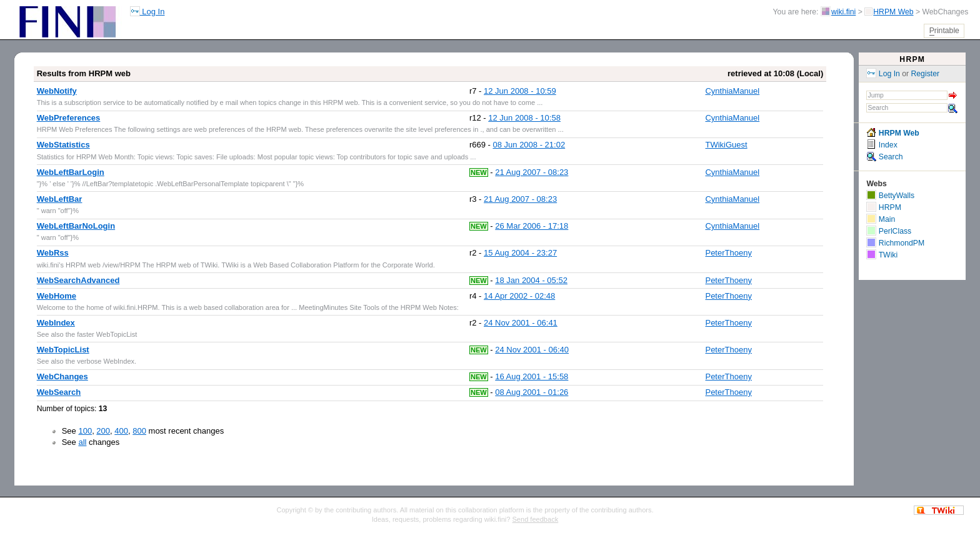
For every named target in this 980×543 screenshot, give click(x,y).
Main (881, 219)
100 (85, 431)
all (82, 442)
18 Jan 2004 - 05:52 (531, 280)
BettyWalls (890, 196)
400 (121, 431)
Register (926, 74)
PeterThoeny (728, 253)
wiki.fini (843, 12)
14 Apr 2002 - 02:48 (519, 296)
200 (103, 431)
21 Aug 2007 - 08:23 (532, 172)
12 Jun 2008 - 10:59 (520, 91)
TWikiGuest (726, 145)
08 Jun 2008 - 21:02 (529, 145)
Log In (147, 12)
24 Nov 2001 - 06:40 (532, 350)
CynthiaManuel (732, 91)
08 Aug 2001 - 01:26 (532, 392)
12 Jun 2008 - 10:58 (524, 118)
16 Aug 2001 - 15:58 (532, 376)
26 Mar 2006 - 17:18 (532, 226)
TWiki (882, 255)
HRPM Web (893, 12)
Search (884, 157)
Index (882, 145)
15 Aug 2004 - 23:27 (520, 253)
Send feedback (536, 519)
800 (139, 431)
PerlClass (889, 231)
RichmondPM (895, 243)
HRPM (912, 59)
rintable (944, 31)
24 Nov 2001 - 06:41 (521, 323)
